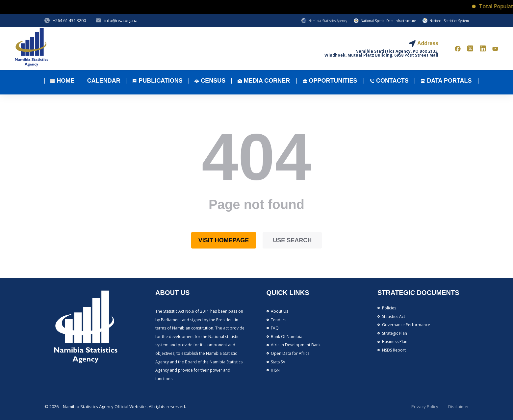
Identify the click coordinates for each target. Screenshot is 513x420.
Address (428, 43)
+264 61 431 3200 (69, 20)
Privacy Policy (425, 407)
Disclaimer (459, 407)
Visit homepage (224, 240)
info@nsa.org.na (121, 20)
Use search (292, 240)
